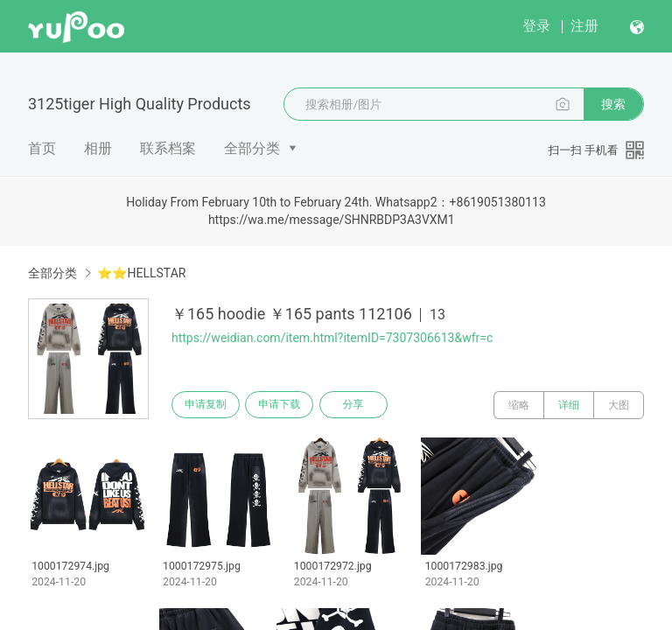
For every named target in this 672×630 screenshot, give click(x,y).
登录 (536, 26)
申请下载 (287, 405)
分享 (366, 405)
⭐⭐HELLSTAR (141, 273)
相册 (98, 148)
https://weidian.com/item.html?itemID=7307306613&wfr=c (332, 338)
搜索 (613, 104)
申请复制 (208, 405)
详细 (569, 405)
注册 (584, 26)
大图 (619, 405)
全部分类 (252, 148)
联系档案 (168, 148)
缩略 (519, 405)
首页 (42, 148)
